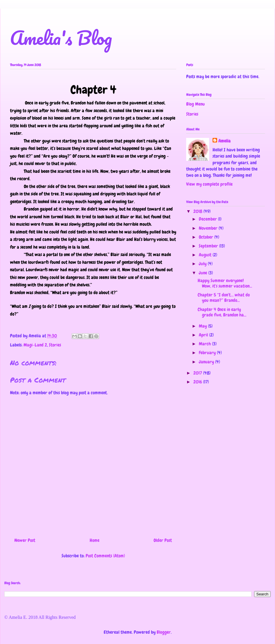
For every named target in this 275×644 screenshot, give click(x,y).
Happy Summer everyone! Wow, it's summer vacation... (225, 283)
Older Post (163, 540)
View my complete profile (209, 184)
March (205, 344)
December (208, 219)
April (204, 335)
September (209, 246)
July (203, 264)
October (207, 237)
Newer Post (25, 540)
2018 (198, 211)
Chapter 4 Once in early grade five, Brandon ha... (222, 312)
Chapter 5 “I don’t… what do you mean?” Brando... (224, 298)
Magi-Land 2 (35, 345)
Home (95, 540)
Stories (55, 345)
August (206, 255)
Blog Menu (196, 104)
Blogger (164, 632)
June (204, 273)
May (203, 326)
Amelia (224, 141)
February (208, 353)
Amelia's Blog (61, 38)
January (207, 362)
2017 (198, 373)
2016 (198, 382)
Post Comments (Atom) (105, 556)
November (209, 228)
